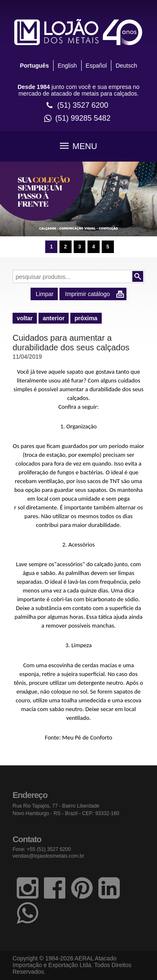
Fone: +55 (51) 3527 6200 (42, 849)
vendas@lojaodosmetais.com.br (48, 856)
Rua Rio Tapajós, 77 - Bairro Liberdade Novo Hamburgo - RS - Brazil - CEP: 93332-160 (66, 810)
